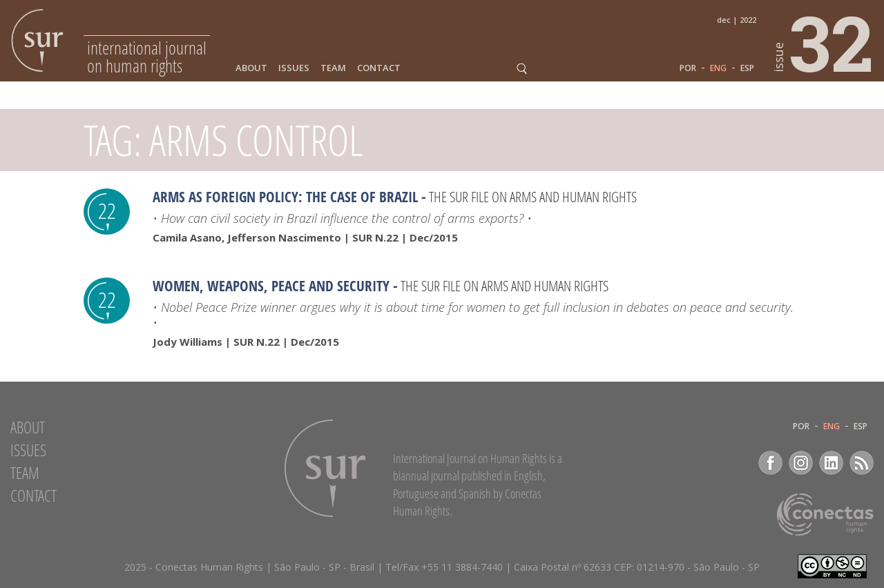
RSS (862, 463)
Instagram (801, 463)
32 (824, 42)
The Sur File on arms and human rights (533, 197)
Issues (294, 68)
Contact (379, 68)
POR (688, 68)
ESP (747, 68)
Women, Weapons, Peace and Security (271, 286)
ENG (718, 68)
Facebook (770, 463)
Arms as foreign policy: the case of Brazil (285, 197)
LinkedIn (831, 463)
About (251, 68)
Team (333, 68)
